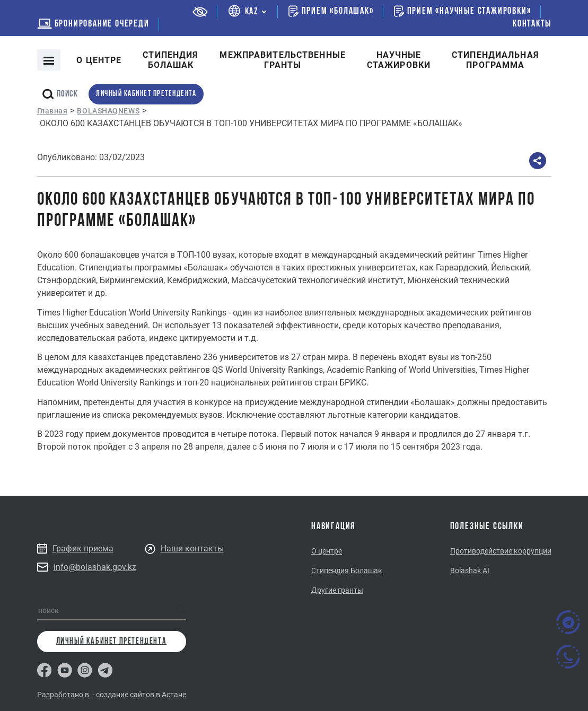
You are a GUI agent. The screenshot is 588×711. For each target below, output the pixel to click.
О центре (99, 60)
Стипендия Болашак (347, 570)
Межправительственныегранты (282, 60)
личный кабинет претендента (146, 94)
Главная (52, 111)
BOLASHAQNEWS (108, 111)
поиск (60, 94)
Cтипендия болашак (170, 60)
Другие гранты (337, 590)
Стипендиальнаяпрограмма (495, 60)
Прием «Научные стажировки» (463, 11)
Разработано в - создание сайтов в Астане (112, 695)
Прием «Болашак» (331, 11)
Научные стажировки (399, 60)
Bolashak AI (470, 570)
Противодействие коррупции (501, 551)
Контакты (532, 24)
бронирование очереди (93, 24)
